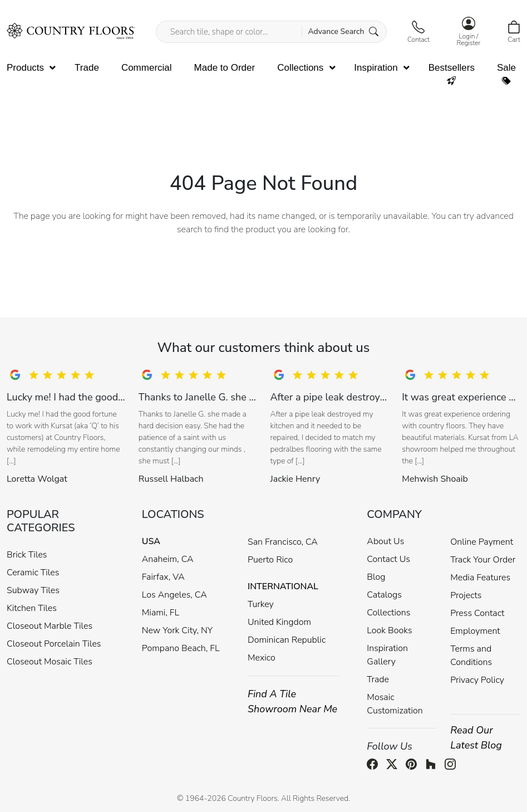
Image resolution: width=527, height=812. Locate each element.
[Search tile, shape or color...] (271, 32)
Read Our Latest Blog (476, 738)
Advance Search (343, 31)
